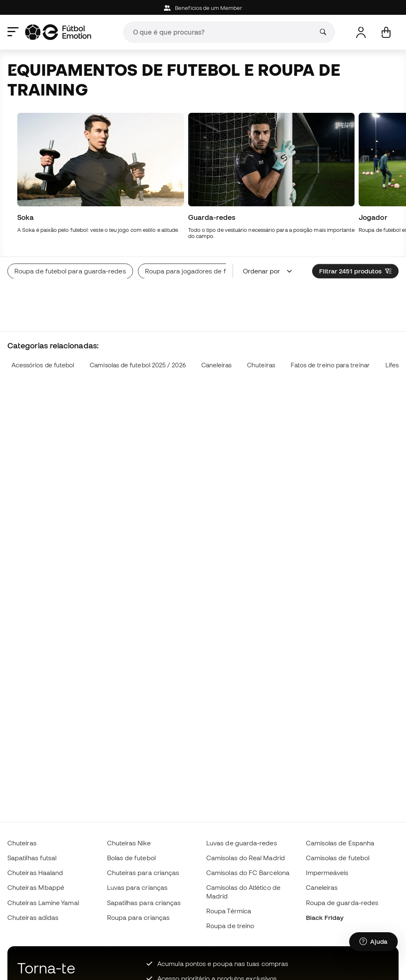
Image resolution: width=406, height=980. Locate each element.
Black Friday (325, 917)
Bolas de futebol (131, 858)
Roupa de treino (230, 926)
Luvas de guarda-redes (242, 843)
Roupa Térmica (229, 911)
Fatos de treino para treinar (330, 365)
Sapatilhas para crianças (144, 903)
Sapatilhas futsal (32, 858)
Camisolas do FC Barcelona (248, 873)
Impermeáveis (327, 873)
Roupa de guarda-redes (342, 903)
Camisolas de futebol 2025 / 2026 (138, 365)
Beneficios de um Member (203, 8)
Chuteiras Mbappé (36, 887)
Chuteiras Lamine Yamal (43, 903)
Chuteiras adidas (33, 917)
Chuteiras (261, 365)
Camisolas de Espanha (340, 843)
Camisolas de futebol (338, 858)
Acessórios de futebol (43, 365)
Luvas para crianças (137, 887)
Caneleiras (217, 365)
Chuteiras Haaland (35, 873)
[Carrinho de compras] (386, 32)
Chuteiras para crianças (143, 873)
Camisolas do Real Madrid (246, 858)
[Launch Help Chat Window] (373, 942)
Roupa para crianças (138, 917)
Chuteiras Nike (129, 843)
